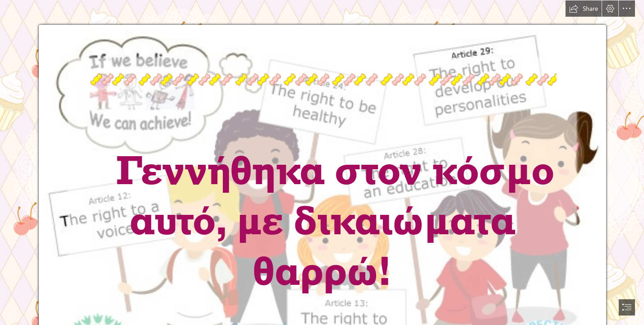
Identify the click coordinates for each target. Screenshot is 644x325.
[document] (322, 162)
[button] (584, 9)
